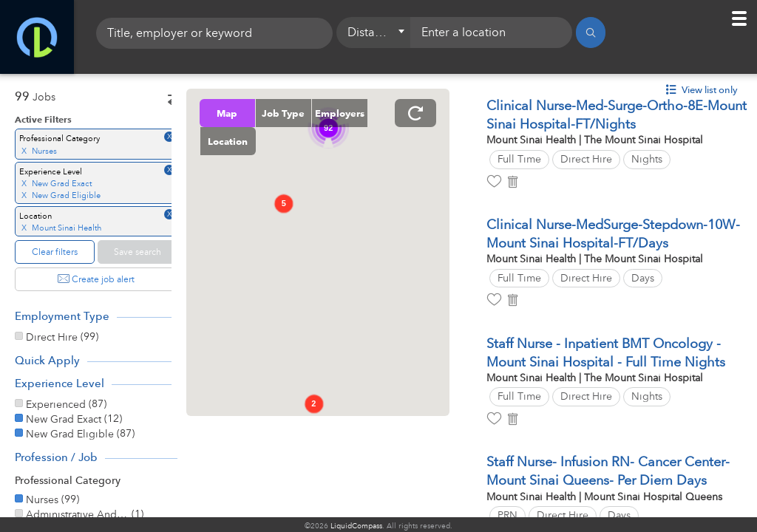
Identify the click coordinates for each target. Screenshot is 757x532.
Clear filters (55, 252)
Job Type (308, 113)
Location (309, 141)
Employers (252, 141)
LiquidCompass (356, 526)
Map (252, 113)
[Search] (591, 37)
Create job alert (96, 279)
